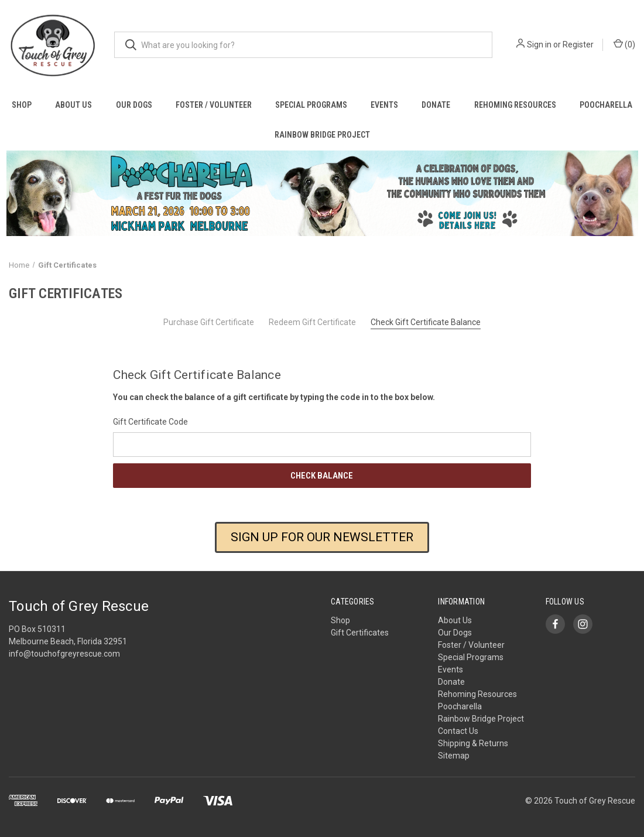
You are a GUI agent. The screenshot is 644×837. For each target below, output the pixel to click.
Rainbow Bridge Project (322, 135)
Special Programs (311, 105)
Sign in (539, 45)
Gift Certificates (360, 633)
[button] (322, 193)
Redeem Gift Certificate (312, 322)
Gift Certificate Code (150, 422)
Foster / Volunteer (214, 105)
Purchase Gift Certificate (209, 322)
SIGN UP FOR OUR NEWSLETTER (322, 537)
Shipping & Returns (473, 743)
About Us (73, 105)
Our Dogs (134, 105)
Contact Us (458, 731)
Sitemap (454, 756)
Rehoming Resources (515, 105)
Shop (22, 105)
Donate (436, 105)
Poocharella (606, 105)
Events (384, 105)
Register (578, 45)
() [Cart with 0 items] (624, 44)
